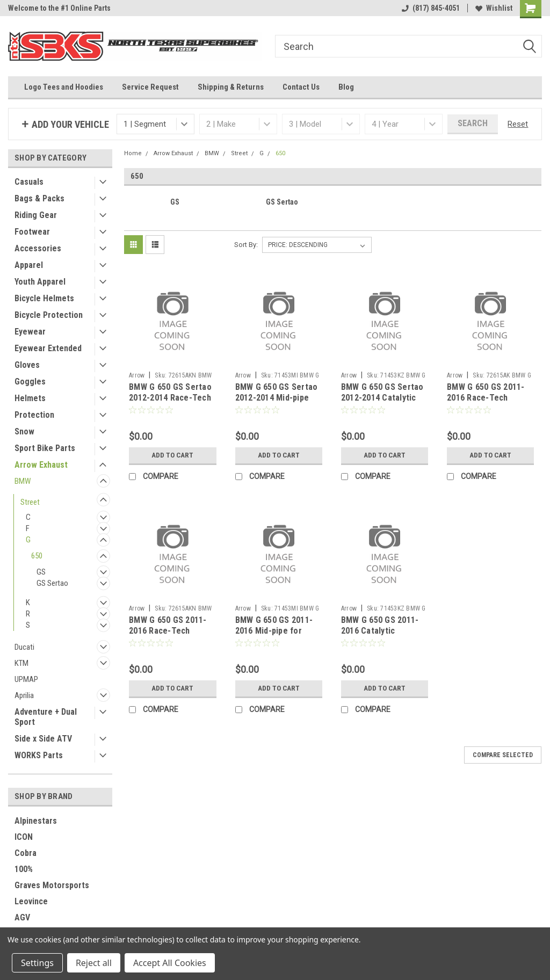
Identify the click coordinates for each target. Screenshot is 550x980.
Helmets (30, 398)
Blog (346, 87)
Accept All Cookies (170, 963)
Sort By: (246, 245)
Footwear (32, 232)
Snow (24, 431)
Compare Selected (503, 755)
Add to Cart (173, 455)
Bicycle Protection (49, 315)
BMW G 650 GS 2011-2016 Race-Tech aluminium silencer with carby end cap (486, 403)
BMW (23, 481)
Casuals (29, 182)
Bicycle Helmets (44, 298)
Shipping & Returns (231, 87)
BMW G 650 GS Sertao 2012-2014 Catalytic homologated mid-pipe (384, 398)
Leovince (31, 901)
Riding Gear (36, 215)
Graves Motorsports (52, 885)
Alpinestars (36, 821)
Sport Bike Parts (45, 448)
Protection (34, 415)
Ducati (24, 647)
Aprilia (24, 695)
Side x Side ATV (43, 739)
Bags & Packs (39, 198)
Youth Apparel (40, 282)
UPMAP (26, 679)
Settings (37, 963)
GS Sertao (52, 583)
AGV (22, 917)
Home (133, 153)
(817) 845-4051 (431, 8)
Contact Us (301, 87)
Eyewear (30, 332)
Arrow (137, 375)
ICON (24, 837)
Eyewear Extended (48, 348)
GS (41, 572)
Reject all (94, 963)
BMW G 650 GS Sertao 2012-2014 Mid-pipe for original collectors (278, 398)
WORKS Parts (39, 755)
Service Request (150, 87)
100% (24, 869)
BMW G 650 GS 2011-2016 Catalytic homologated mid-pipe (384, 631)
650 (37, 556)
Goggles (30, 382)
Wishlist (494, 8)
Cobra (26, 853)
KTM (21, 663)
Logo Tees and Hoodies (64, 87)
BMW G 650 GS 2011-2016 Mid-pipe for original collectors (274, 631)
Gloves (27, 365)
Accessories (38, 248)
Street (30, 502)
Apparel (29, 265)
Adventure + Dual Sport (46, 717)
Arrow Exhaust (41, 465)
